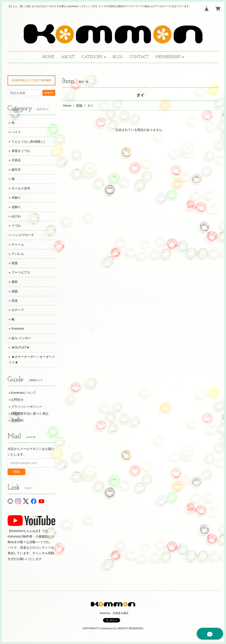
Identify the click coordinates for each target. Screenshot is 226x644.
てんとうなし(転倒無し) (28, 142)
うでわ (16, 226)
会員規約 (17, 420)
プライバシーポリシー (27, 407)
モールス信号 (21, 188)
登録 (16, 472)
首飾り (16, 207)
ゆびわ (16, 216)
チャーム (18, 244)
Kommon (18, 329)
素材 (15, 282)
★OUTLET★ (21, 347)
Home (67, 106)
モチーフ (18, 310)
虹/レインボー (21, 338)
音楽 (15, 301)
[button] (94, 57)
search (49, 93)
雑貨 (15, 263)
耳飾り (16, 198)
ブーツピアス (21, 272)
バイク (16, 132)
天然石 (16, 160)
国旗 (79, 106)
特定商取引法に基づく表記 (30, 414)
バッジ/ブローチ (23, 235)
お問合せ (17, 400)
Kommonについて (24, 393)
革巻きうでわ (21, 151)
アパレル (18, 254)
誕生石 (16, 169)
